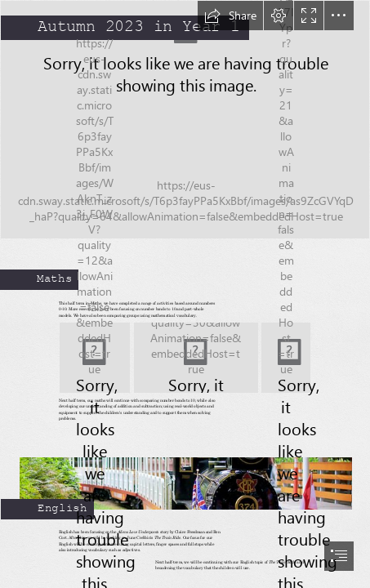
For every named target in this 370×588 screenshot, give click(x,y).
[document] (185, 294)
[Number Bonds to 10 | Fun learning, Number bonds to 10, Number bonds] (95, 358)
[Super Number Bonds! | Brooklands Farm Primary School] (196, 358)
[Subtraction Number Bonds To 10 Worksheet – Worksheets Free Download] (286, 358)
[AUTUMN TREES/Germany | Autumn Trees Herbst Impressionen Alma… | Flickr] (185, 120)
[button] (230, 16)
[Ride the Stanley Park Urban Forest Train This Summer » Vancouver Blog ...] (185, 476)
